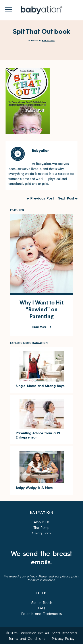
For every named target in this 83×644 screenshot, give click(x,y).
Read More (40, 327)
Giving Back (42, 533)
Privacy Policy (63, 638)
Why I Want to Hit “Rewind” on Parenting (41, 310)
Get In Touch (41, 602)
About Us (41, 522)
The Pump (41, 527)
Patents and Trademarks (42, 613)
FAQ (41, 608)
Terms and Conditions (27, 638)
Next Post (66, 198)
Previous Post (42, 198)
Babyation (48, 40)
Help (41, 593)
